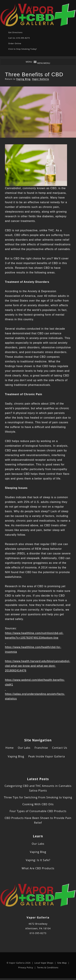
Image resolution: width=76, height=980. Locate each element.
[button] (44, 63)
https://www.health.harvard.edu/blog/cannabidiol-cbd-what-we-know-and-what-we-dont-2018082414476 (38, 666)
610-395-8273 (38, 933)
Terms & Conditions (48, 968)
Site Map (62, 963)
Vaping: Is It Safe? (38, 860)
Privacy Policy (26, 968)
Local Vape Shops (44, 963)
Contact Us (60, 748)
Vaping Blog (23, 79)
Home (10, 748)
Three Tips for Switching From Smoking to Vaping (38, 797)
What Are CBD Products (38, 868)
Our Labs (24, 748)
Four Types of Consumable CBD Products (38, 811)
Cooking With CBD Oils (38, 804)
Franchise (41, 748)
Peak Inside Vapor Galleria (47, 756)
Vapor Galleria (40, 79)
